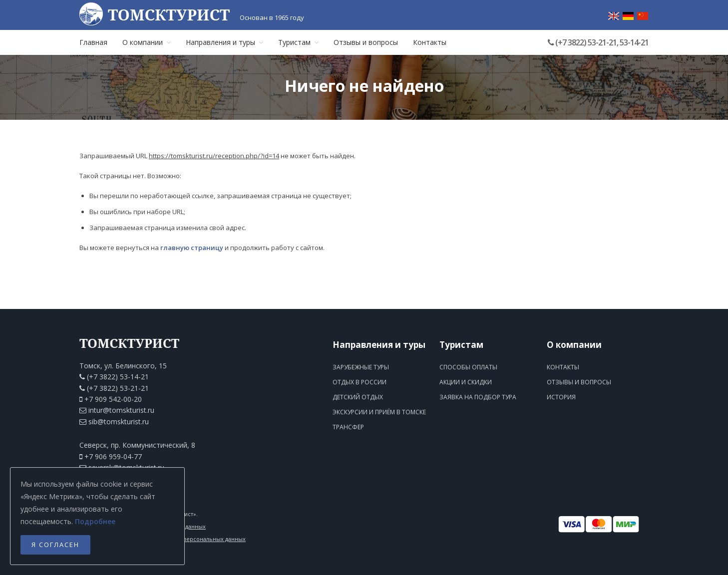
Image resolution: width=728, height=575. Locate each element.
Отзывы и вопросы (366, 42)
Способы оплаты (468, 367)
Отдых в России (360, 382)
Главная (93, 42)
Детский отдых (358, 397)
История (561, 397)
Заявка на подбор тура (478, 397)
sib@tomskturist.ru (119, 422)
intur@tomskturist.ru (121, 410)
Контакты (430, 42)
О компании (147, 42)
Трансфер (348, 427)
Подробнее (95, 521)
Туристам (298, 42)
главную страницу (192, 248)
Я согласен (55, 545)
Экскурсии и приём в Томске (379, 412)
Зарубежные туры (361, 367)
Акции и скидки (466, 382)
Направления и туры (224, 42)
